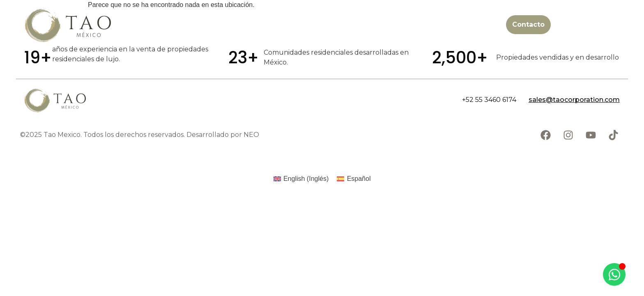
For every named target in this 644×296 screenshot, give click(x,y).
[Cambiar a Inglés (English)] (301, 179)
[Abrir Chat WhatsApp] (614, 274)
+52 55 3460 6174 (489, 100)
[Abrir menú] (621, 25)
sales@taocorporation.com (574, 100)
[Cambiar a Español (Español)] (354, 179)
